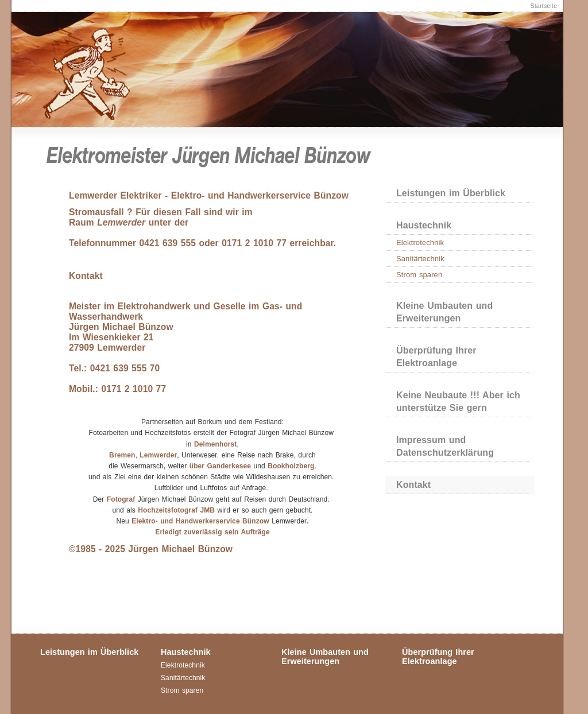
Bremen (122, 455)
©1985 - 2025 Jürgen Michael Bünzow (151, 549)
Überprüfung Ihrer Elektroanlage (436, 357)
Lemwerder (158, 455)
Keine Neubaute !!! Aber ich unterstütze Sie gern (458, 401)
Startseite (543, 6)
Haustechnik (424, 225)
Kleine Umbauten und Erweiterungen (444, 312)
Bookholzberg (291, 466)
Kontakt (413, 485)
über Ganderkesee (220, 466)
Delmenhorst (215, 444)
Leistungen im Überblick (451, 193)
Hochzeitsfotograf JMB (177, 510)
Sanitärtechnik (420, 259)
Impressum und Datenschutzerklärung (445, 446)
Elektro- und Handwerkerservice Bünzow (200, 521)
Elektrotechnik (420, 242)
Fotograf (121, 499)
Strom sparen (419, 275)
